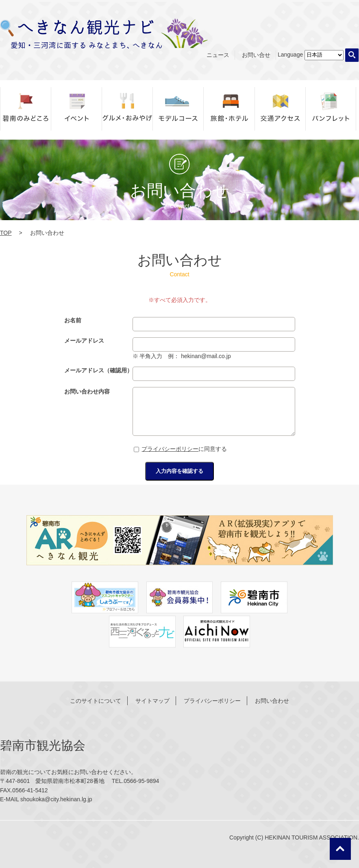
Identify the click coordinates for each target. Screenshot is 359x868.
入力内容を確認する (179, 471)
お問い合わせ (272, 701)
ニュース (218, 55)
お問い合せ (256, 55)
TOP (6, 233)
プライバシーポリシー (170, 449)
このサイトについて (96, 701)
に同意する (181, 449)
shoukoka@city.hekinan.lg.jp (56, 799)
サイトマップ (152, 701)
